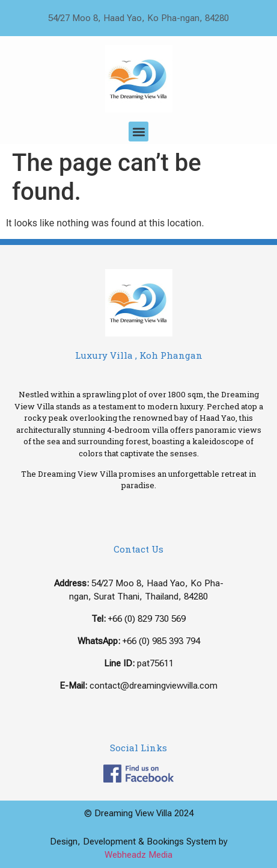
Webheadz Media (138, 855)
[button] (138, 132)
